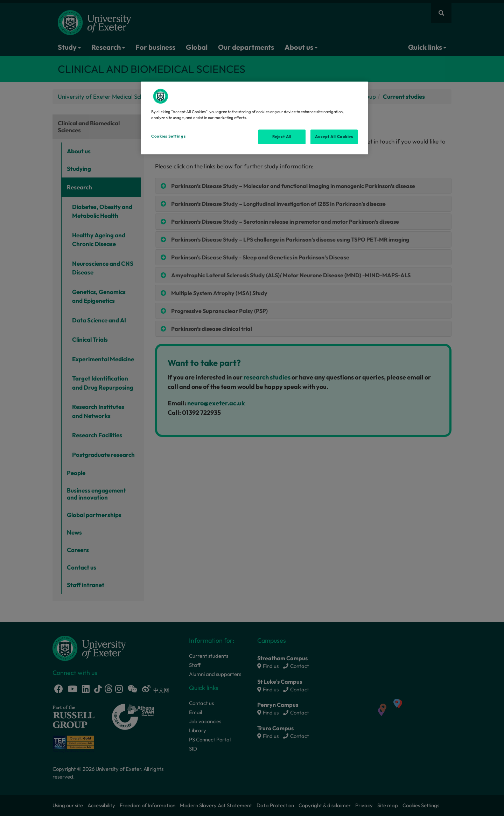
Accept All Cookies (334, 137)
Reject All (282, 137)
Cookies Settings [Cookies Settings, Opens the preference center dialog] (168, 136)
